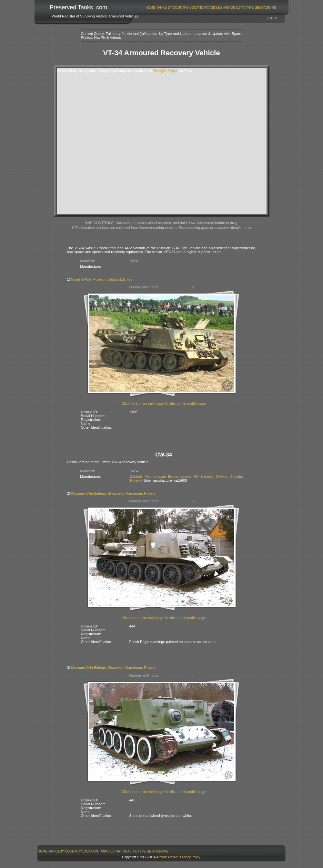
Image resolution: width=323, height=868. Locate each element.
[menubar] (211, 8)
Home (150, 8)
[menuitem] (151, 8)
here (246, 228)
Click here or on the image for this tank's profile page (164, 403)
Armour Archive (167, 857)
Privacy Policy (190, 857)
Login (272, 18)
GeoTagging (266, 8)
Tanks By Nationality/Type (230, 8)
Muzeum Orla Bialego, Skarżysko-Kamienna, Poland (113, 493)
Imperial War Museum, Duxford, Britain (102, 279)
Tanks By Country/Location (181, 8)
